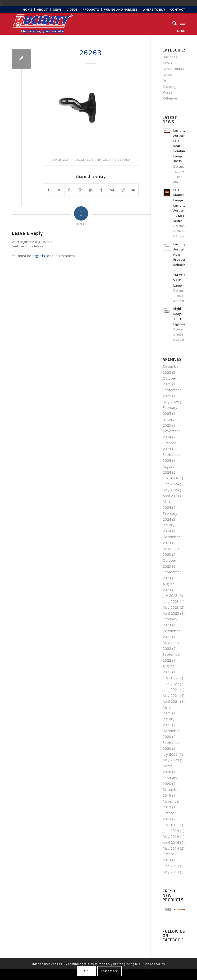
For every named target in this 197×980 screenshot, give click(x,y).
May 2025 (171, 402)
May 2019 (171, 836)
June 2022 (171, 684)
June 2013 (171, 866)
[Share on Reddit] (123, 190)
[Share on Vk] (112, 190)
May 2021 (171, 695)
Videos (72, 9)
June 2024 (171, 484)
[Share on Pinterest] (80, 190)
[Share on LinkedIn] (91, 190)
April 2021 (171, 701)
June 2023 (171, 601)
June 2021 (171, 689)
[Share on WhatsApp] (70, 190)
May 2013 (171, 872)
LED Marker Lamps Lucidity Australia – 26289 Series (180, 205)
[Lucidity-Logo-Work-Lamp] (43, 24)
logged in (38, 256)
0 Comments (84, 160)
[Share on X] (59, 190)
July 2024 (170, 478)
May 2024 (171, 490)
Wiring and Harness (121, 9)
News (57, 9)
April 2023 (171, 613)
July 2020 (170, 754)
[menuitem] (27, 10)
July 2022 (170, 678)
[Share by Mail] (133, 190)
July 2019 (170, 825)
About (42, 9)
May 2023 (171, 607)
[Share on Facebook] (48, 190)
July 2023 (170, 595)
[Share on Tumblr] (101, 190)
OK (86, 971)
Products (91, 9)
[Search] (172, 24)
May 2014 (171, 848)
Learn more (110, 971)
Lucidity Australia (116, 160)
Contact (178, 9)
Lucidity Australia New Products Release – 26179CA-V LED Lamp (180, 265)
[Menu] (183, 24)
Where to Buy (154, 9)
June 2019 (171, 830)
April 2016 (171, 842)
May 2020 (171, 760)
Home (27, 9)
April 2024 (171, 496)
